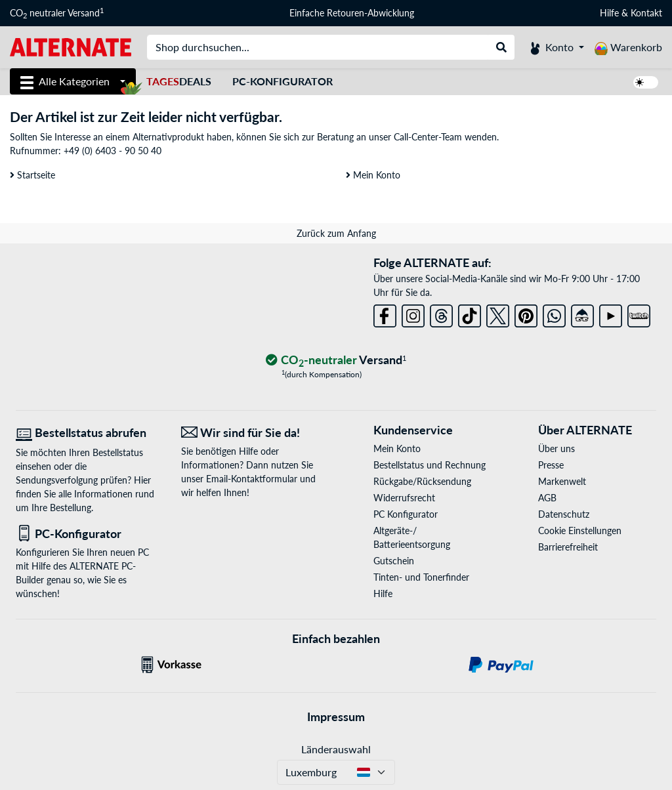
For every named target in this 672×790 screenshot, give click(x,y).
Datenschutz (564, 514)
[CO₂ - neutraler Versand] (336, 361)
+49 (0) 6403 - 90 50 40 (113, 151)
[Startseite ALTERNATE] (71, 46)
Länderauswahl (336, 749)
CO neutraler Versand (57, 13)
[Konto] (557, 47)
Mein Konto (373, 175)
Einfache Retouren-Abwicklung (352, 13)
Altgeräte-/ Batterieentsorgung (412, 537)
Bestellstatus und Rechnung (430, 465)
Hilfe (609, 13)
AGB (547, 498)
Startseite (32, 175)
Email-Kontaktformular (252, 479)
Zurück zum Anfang (336, 233)
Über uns (556, 448)
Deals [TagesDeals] (179, 81)
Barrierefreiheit (568, 547)
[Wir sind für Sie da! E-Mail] (254, 433)
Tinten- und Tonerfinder (421, 577)
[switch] (646, 82)
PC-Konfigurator (283, 81)
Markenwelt (562, 481)
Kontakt (646, 13)
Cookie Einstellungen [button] (580, 530)
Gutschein (394, 561)
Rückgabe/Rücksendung (422, 481)
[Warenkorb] (628, 47)
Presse (551, 465)
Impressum (336, 717)
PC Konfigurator (406, 514)
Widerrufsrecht (404, 498)
